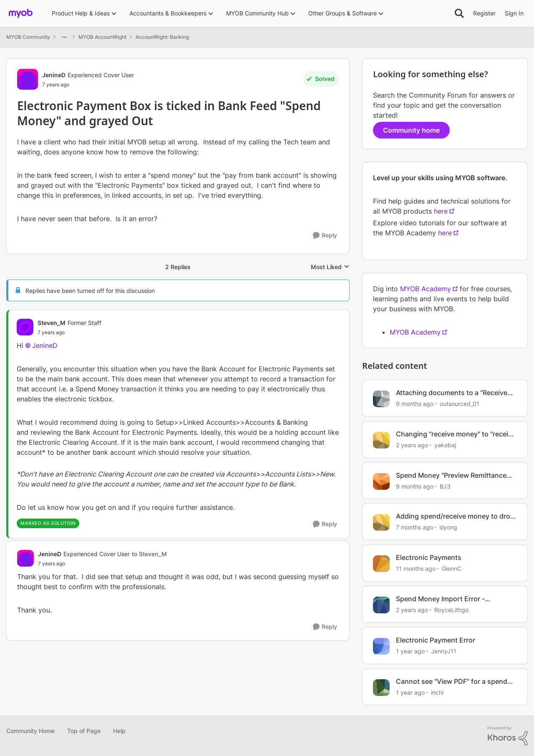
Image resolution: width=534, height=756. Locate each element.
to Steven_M (149, 554)
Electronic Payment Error (436, 640)
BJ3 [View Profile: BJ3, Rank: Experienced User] (445, 486)
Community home (411, 130)
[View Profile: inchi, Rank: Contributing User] (381, 688)
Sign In (514, 13)
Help (119, 731)
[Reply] (325, 236)
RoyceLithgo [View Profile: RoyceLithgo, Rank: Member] (451, 610)
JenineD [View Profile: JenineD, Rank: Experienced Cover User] (54, 75)
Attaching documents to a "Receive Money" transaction (452, 393)
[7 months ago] (414, 527)
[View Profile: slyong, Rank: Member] (381, 522)
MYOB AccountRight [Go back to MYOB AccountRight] (102, 37)
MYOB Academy (426, 289)
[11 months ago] (416, 568)
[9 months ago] (415, 404)
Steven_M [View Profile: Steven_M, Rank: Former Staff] (52, 323)
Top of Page (84, 731)
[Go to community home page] (21, 13)
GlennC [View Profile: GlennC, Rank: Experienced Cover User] (452, 568)
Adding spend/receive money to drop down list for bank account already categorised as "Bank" (455, 516)
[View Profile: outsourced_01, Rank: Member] (381, 399)
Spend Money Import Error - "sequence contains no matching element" (448, 599)
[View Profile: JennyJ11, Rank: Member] (381, 646)
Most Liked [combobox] (330, 267)
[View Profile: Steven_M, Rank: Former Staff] (25, 327)
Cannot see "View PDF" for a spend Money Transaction (452, 682)
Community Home (30, 731)
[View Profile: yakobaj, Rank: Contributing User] (381, 440)
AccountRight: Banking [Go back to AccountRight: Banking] (162, 37)
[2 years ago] (412, 445)
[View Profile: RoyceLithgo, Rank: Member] (381, 605)
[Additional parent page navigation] (64, 37)
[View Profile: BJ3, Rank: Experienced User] (381, 481)
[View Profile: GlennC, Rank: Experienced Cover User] (381, 564)
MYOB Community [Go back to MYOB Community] (28, 37)
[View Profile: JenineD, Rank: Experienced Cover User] (28, 79)
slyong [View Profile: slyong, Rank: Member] (448, 527)
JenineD (45, 345)
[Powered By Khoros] (508, 736)
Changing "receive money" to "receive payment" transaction (456, 434)
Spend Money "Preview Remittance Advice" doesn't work (451, 475)
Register (484, 13)
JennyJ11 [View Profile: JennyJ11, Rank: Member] (444, 651)
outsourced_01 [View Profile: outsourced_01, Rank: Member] (460, 404)
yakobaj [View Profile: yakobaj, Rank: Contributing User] (445, 445)
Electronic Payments (429, 557)
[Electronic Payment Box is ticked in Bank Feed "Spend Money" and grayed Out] (69, 333)
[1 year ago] (410, 651)
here (441, 211)
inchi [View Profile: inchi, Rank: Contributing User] (437, 692)
